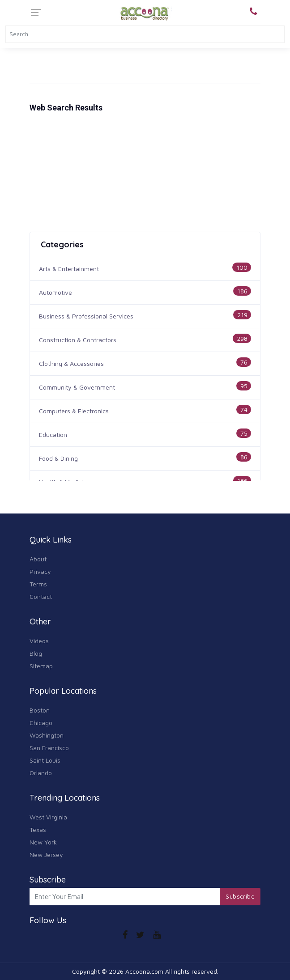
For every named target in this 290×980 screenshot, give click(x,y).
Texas (38, 829)
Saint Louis (45, 760)
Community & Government (77, 387)
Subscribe (240, 896)
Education (53, 435)
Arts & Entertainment (69, 269)
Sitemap (41, 666)
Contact (41, 596)
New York (43, 842)
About (38, 559)
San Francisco (49, 748)
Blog (36, 653)
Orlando (41, 773)
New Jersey (46, 855)
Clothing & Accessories (71, 363)
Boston (40, 710)
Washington (47, 735)
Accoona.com (144, 971)
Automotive (55, 292)
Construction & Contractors (78, 340)
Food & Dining (58, 458)
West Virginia (48, 817)
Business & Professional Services (86, 316)
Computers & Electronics (74, 411)
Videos (39, 641)
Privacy (40, 571)
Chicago (41, 723)
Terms (38, 584)
